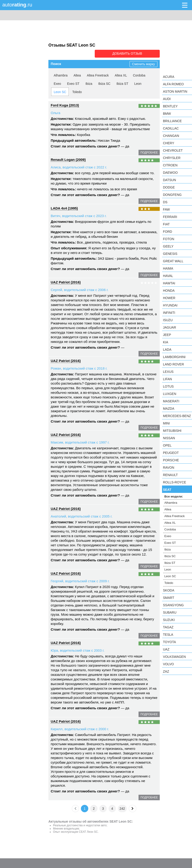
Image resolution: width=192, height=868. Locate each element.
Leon (138, 83)
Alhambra (61, 75)
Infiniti (169, 313)
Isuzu (168, 320)
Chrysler (172, 158)
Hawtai (169, 283)
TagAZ (168, 627)
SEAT (167, 490)
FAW (166, 209)
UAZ (166, 649)
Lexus (168, 372)
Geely (168, 246)
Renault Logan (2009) (68, 159)
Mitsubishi (172, 431)
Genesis (170, 254)
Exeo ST (73, 83)
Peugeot (171, 453)
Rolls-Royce (174, 482)
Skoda (169, 590)
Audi (167, 99)
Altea (77, 75)
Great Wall (173, 261)
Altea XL (121, 75)
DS (165, 202)
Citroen (170, 165)
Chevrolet (173, 150)
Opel (167, 445)
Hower (169, 298)
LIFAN (167, 379)
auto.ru (17, 5)
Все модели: (174, 496)
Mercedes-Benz (177, 416)
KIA (166, 342)
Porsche (171, 460)
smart (169, 598)
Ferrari (170, 217)
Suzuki (169, 620)
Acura (169, 77)
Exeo (57, 83)
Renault (170, 475)
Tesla (168, 635)
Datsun (170, 180)
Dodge (169, 187)
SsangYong (173, 605)
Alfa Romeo (173, 84)
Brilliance (172, 121)
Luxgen (170, 394)
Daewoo (170, 173)
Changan (171, 136)
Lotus (168, 386)
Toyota (169, 642)
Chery (169, 143)
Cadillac (171, 128)
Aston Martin (175, 91)
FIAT (166, 224)
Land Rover (173, 364)
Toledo (77, 91)
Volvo (168, 664)
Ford (168, 232)
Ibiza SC (104, 83)
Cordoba (139, 75)
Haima (168, 268)
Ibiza (89, 83)
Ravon (169, 468)
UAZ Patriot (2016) (66, 282)
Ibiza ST (122, 83)
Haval (168, 276)
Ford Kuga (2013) (65, 105)
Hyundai (170, 305)
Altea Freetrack (98, 75)
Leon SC (60, 91)
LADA (167, 350)
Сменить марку (143, 64)
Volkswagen (174, 657)
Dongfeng (172, 195)
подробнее (149, 152)
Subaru (170, 612)
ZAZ (166, 671)
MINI (166, 423)
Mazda (169, 409)
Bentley (170, 106)
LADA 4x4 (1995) (64, 208)
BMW (167, 114)
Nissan (169, 438)
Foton (169, 239)
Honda (169, 291)
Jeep (167, 335)
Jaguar (170, 327)
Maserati (171, 401)
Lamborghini (174, 357)
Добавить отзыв (134, 53)
